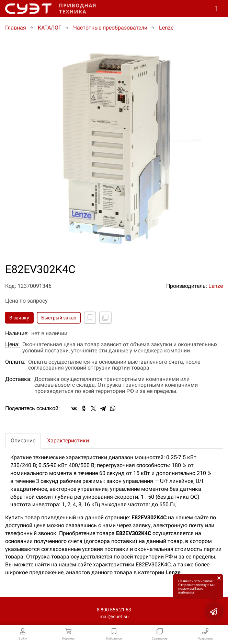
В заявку (19, 318)
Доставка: (18, 379)
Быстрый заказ (59, 318)
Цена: (12, 344)
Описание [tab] (23, 440)
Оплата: (15, 362)
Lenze (216, 286)
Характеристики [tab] (68, 440)
